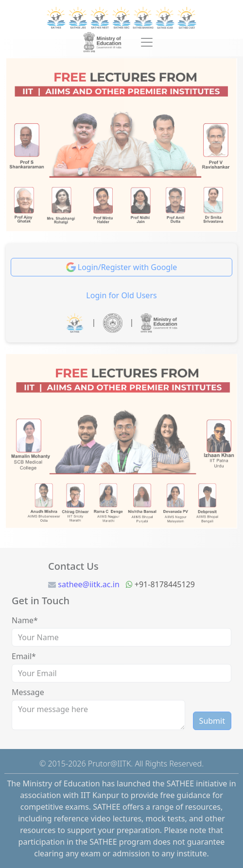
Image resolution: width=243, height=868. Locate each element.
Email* (24, 656)
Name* (25, 620)
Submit (212, 721)
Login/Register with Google (122, 267)
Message (28, 692)
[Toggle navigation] (147, 42)
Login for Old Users (121, 295)
